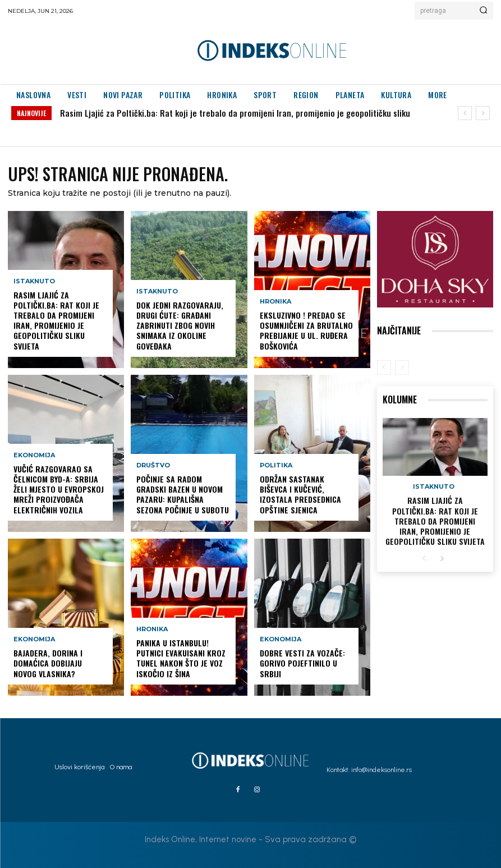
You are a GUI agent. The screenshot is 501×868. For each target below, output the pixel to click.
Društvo (153, 465)
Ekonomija (34, 455)
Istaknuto (34, 281)
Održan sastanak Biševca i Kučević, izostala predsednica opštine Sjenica (300, 494)
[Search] (483, 11)
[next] (483, 113)
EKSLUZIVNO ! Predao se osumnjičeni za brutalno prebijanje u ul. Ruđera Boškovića (306, 330)
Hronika (152, 629)
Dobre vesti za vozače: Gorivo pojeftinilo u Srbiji (302, 663)
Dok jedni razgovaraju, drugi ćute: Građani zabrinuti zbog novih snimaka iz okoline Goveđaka (180, 325)
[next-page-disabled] (402, 368)
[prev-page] (384, 368)
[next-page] (442, 559)
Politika (276, 465)
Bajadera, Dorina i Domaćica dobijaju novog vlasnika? (48, 663)
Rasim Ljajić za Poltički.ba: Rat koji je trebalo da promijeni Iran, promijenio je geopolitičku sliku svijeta (56, 320)
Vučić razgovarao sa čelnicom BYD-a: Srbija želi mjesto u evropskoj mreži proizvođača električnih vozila (59, 489)
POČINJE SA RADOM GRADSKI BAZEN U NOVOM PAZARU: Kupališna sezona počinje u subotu (183, 494)
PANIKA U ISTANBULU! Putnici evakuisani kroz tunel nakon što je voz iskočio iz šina (181, 658)
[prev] (465, 113)
